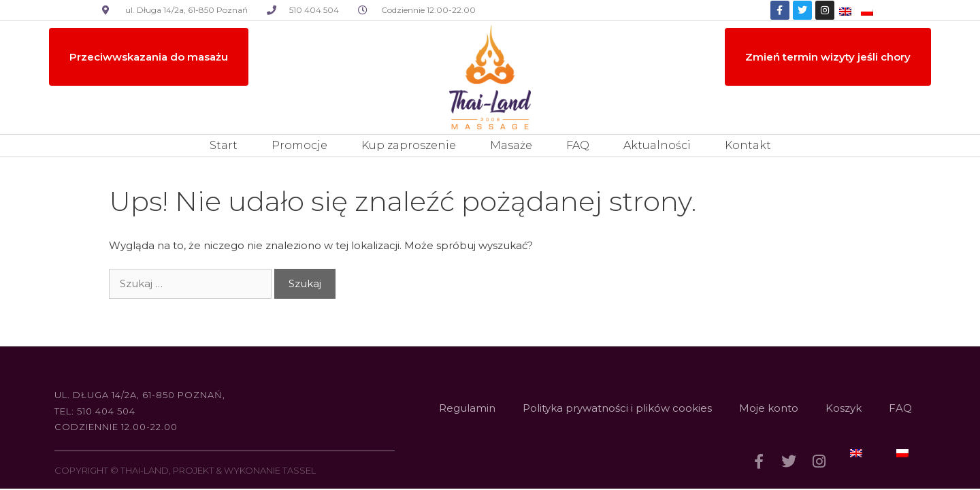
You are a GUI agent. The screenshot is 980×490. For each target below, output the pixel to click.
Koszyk (844, 408)
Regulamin (467, 408)
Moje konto (769, 408)
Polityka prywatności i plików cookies (617, 408)
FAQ (578, 145)
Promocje (299, 145)
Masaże (511, 145)
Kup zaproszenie (409, 145)
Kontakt (748, 145)
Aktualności (657, 145)
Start (224, 145)
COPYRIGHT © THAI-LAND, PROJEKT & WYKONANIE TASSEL (185, 470)
